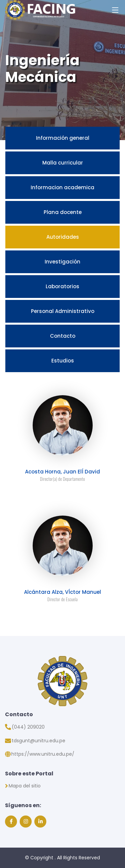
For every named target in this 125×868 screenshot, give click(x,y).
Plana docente (63, 212)
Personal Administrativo (63, 311)
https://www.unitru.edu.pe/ (43, 754)
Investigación (62, 262)
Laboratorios (62, 286)
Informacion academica (62, 187)
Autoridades (63, 237)
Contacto (63, 336)
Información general (63, 138)
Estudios (63, 361)
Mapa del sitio (25, 786)
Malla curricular (63, 163)
